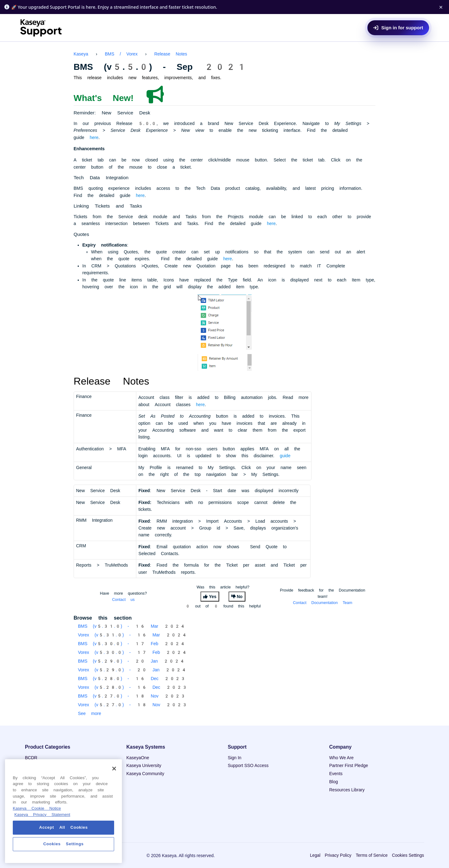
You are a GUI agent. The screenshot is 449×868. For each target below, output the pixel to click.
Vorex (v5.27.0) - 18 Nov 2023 (133, 705)
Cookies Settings (408, 855)
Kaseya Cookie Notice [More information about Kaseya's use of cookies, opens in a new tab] (37, 808)
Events (336, 774)
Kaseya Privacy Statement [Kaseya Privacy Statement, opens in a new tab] (42, 815)
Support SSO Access (248, 765)
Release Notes (171, 54)
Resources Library (347, 790)
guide (285, 456)
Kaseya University (144, 765)
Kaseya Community (145, 774)
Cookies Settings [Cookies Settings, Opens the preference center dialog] (64, 844)
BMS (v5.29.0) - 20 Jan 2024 (131, 661)
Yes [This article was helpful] (213, 597)
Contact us (123, 599)
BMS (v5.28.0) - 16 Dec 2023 (132, 679)
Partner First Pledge (349, 765)
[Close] (114, 769)
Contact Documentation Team (322, 603)
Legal (315, 855)
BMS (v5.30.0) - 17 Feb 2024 (132, 644)
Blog (334, 782)
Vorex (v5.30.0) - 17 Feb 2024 (133, 652)
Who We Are (341, 758)
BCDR (31, 758)
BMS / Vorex (121, 54)
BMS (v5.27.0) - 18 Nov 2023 (132, 696)
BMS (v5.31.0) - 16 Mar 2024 (132, 626)
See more (89, 713)
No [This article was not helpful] (240, 597)
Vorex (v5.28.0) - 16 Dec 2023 (133, 687)
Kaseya (81, 54)
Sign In (235, 758)
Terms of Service (372, 855)
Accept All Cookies (64, 827)
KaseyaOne (138, 758)
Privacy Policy (338, 855)
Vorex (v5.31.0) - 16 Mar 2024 (133, 635)
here (94, 137)
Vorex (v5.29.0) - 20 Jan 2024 (132, 670)
